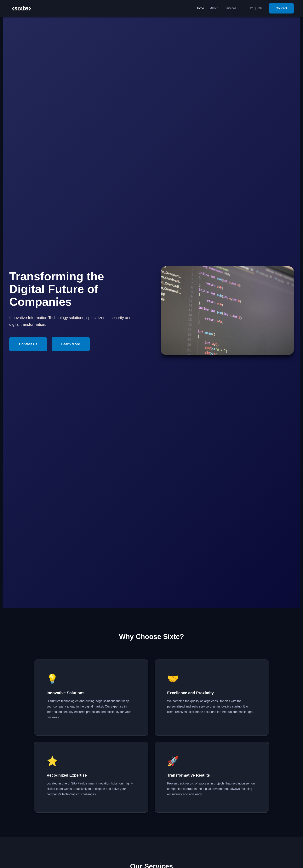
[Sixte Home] (21, 8)
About (214, 8)
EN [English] (260, 8)
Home (200, 8)
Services (230, 8)
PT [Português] (251, 8)
